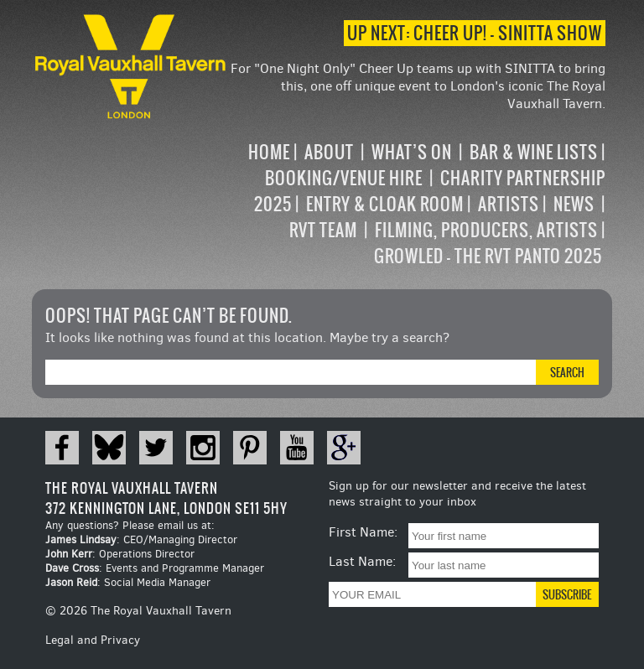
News (574, 204)
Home (269, 152)
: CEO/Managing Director (141, 539)
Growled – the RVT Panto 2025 (488, 256)
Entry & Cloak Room (385, 204)
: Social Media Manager (128, 582)
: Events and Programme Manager (155, 568)
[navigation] (417, 204)
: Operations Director (120, 554)
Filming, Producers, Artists (486, 230)
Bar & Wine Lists (534, 152)
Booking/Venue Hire (344, 178)
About (329, 152)
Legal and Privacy (93, 640)
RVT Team (323, 230)
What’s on (412, 152)
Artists (509, 204)
